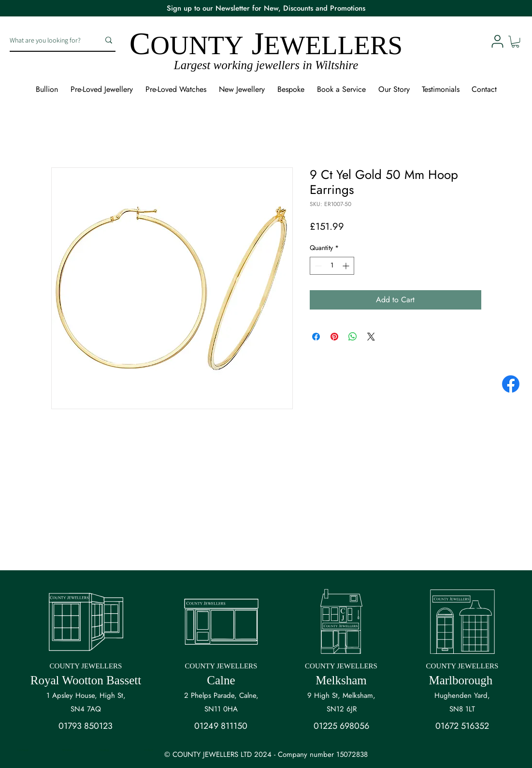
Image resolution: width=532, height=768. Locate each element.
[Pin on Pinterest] (334, 337)
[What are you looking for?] (47, 40)
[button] (515, 42)
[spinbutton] (332, 266)
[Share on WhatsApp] (353, 337)
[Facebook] (511, 384)
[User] (497, 41)
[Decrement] (317, 266)
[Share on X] (371, 337)
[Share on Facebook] (316, 337)
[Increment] (347, 266)
